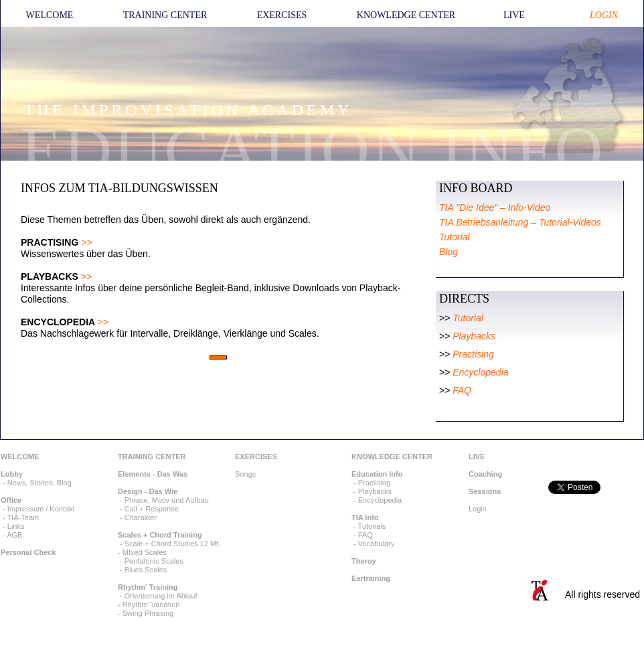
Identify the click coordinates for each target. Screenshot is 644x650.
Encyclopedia (480, 372)
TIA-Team (23, 517)
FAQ (462, 390)
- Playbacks (372, 491)
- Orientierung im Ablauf (158, 596)
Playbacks (474, 336)
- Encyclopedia (377, 500)
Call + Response (152, 509)
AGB (14, 535)
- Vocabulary (373, 544)
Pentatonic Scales (154, 561)
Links (16, 526)
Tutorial (468, 318)
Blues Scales (146, 570)
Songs (245, 474)
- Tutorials (369, 526)
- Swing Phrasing (146, 613)
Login (478, 509)
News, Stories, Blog (39, 483)
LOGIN (604, 15)
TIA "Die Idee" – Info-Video (495, 208)
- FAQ (362, 535)
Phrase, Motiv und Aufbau (167, 500)
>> (86, 242)
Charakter (141, 517)
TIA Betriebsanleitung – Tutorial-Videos (520, 222)
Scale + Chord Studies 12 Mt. (172, 544)
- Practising (371, 483)
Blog (449, 252)
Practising (473, 354)
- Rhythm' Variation (149, 604)
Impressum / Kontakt (41, 509)
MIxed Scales (145, 552)
